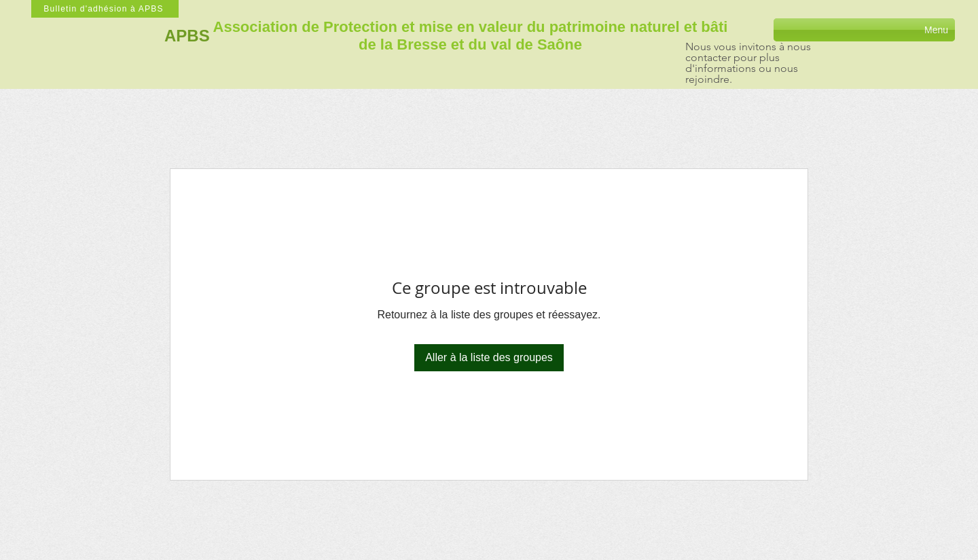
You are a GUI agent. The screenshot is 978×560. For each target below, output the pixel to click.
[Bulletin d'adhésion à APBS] (105, 9)
